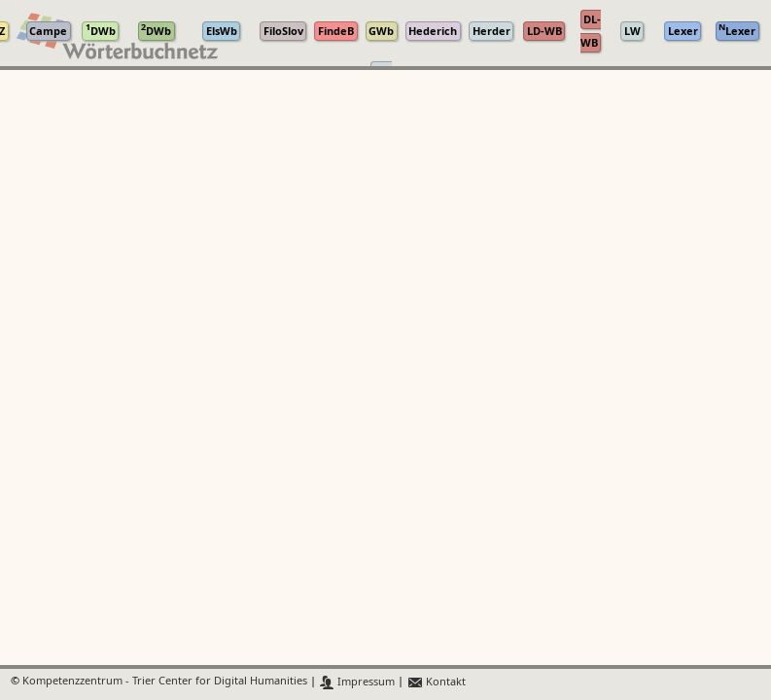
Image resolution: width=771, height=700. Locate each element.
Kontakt (436, 682)
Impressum (357, 682)
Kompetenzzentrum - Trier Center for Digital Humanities (165, 682)
